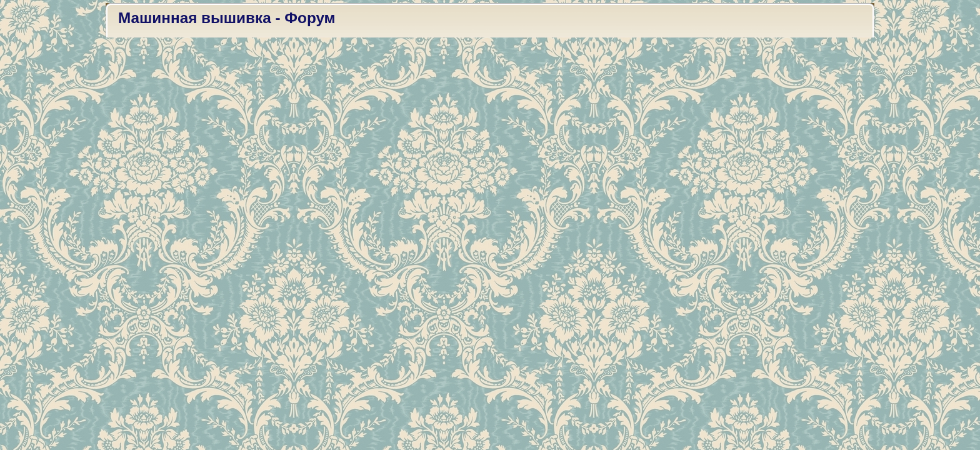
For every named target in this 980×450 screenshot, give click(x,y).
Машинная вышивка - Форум (227, 18)
